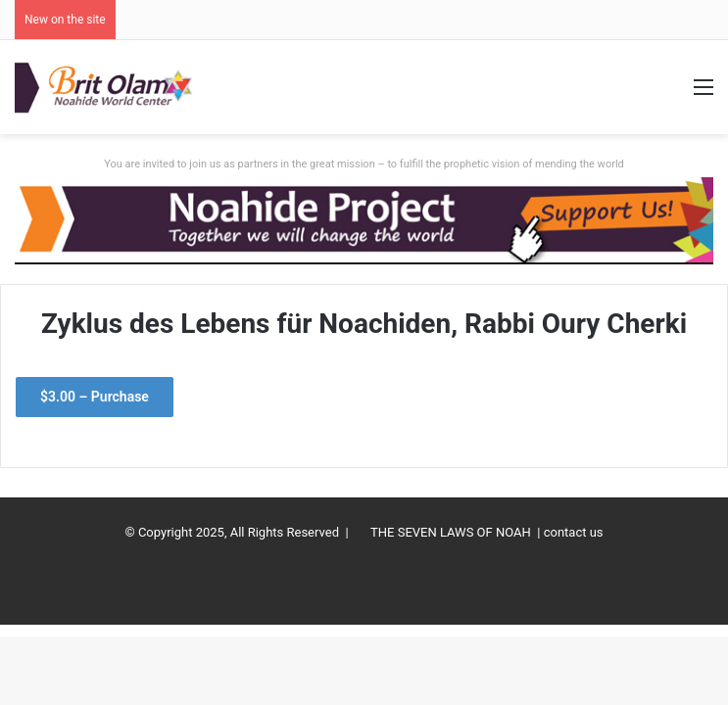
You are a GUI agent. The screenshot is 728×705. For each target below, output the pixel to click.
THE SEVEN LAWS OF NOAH (451, 532)
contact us (574, 532)
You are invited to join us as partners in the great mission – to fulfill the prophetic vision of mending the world (364, 164)
